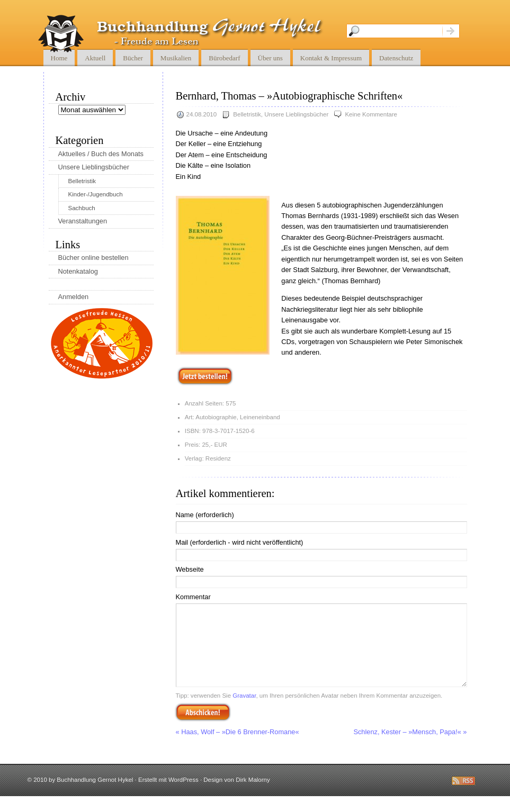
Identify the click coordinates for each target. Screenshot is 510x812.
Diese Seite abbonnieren (463, 797)
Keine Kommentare (371, 114)
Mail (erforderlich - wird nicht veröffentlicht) (240, 542)
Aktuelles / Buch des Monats (101, 154)
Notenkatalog (78, 271)
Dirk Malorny (253, 796)
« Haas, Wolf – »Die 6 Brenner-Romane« (238, 748)
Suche (451, 31)
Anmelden (74, 297)
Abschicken (203, 728)
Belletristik (247, 114)
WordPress (184, 796)
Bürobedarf (224, 58)
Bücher (133, 58)
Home (59, 58)
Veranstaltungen (83, 221)
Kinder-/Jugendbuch (96, 194)
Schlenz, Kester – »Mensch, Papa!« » (410, 748)
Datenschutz (396, 58)
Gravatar (244, 711)
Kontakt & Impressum (331, 58)
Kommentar (193, 597)
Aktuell (95, 58)
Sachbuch (82, 208)
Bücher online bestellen (93, 258)
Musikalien (176, 58)
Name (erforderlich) (205, 515)
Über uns (270, 58)
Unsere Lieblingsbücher (296, 114)
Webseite (190, 569)
